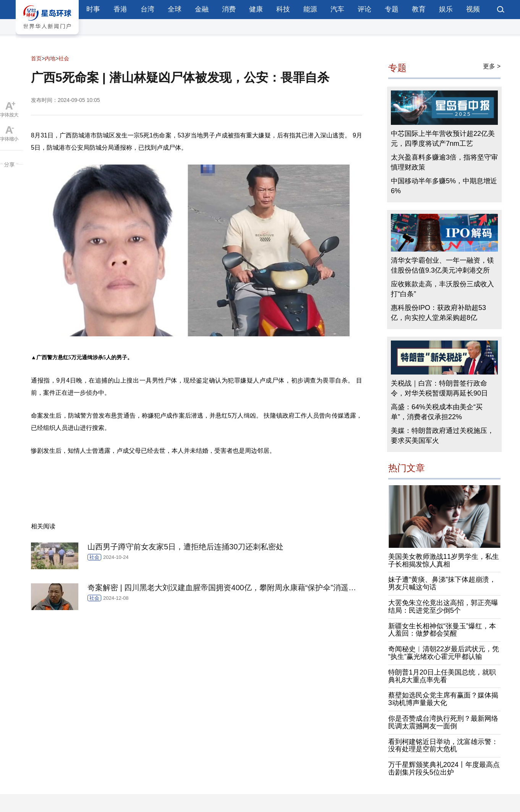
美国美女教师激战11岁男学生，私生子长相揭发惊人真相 (444, 560)
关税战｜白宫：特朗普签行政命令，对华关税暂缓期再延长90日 (439, 388)
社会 (64, 58)
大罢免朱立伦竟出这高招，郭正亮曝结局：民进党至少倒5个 (443, 607)
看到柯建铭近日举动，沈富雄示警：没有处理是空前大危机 (443, 746)
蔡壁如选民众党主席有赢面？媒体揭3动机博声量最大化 (443, 699)
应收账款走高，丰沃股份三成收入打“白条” (442, 289)
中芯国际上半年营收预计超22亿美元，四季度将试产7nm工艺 (443, 139)
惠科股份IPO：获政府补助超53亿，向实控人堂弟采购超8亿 (438, 313)
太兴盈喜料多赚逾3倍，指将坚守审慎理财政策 (444, 162)
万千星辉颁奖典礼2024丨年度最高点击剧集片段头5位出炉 (444, 768)
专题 (392, 9)
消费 (229, 9)
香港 (120, 9)
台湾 (147, 9)
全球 (175, 9)
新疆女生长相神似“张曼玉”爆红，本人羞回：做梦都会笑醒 (442, 630)
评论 (364, 9)
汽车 (337, 9)
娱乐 (446, 9)
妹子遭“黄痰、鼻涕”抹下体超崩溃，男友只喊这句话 (442, 583)
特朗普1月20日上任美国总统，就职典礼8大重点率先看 (442, 676)
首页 (36, 58)
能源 (310, 9)
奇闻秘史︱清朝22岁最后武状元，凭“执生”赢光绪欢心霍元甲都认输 (444, 653)
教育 (419, 9)
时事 (93, 9)
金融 (202, 9)
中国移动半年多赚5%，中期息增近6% (444, 186)
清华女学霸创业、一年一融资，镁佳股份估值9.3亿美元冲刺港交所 (442, 265)
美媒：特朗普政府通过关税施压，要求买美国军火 (442, 436)
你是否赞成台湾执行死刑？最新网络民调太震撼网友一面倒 (443, 722)
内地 (50, 58)
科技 (283, 9)
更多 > (492, 66)
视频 (473, 9)
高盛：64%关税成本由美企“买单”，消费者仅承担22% (437, 412)
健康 (256, 9)
